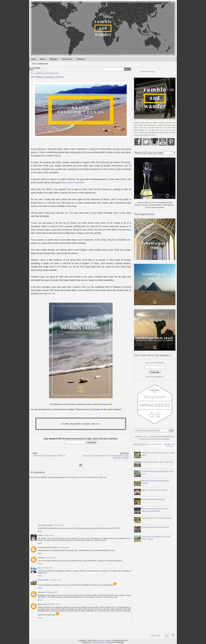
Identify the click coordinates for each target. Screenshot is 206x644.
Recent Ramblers (155, 444)
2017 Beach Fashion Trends (47, 77)
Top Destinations (140, 444)
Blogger (167, 439)
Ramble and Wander (148, 72)
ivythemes (96, 642)
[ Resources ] (67, 59)
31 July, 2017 (51, 558)
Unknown (42, 592)
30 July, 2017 (65, 547)
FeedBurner (160, 377)
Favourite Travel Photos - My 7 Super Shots (157, 462)
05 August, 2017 (54, 604)
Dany (40, 568)
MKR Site (104, 642)
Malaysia (53, 59)
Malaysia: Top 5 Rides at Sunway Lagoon (157, 518)
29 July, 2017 (59, 525)
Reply (40, 531)
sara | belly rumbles (46, 525)
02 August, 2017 (52, 592)
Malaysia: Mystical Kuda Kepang (153, 499)
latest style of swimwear (73, 183)
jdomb (40, 535)
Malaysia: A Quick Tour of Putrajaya (154, 490)
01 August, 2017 (55, 580)
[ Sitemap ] (81, 59)
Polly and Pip (43, 580)
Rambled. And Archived (169, 445)
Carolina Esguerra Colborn (48, 547)
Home (34, 59)
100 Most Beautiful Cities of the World (155, 527)
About (42, 59)
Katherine (42, 558)
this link (52, 294)
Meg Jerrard (43, 604)
